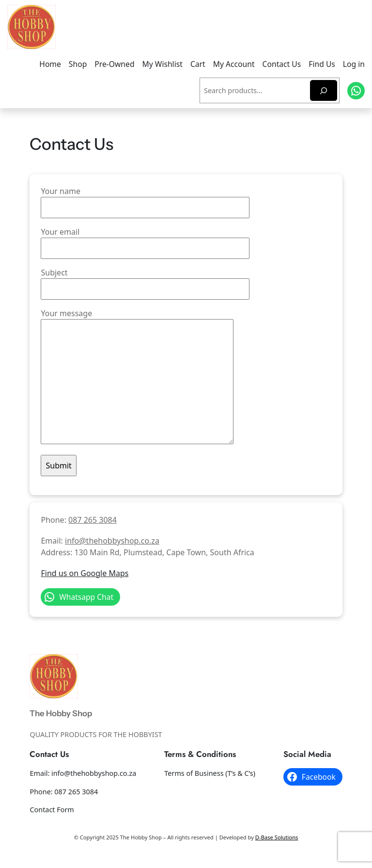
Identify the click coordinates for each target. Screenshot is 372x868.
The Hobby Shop (61, 713)
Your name (145, 199)
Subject (145, 281)
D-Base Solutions (277, 837)
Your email (145, 240)
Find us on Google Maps (85, 573)
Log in (354, 64)
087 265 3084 (93, 520)
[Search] (324, 90)
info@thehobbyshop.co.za (112, 541)
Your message (137, 377)
